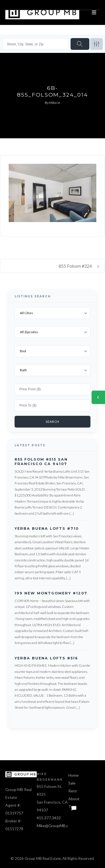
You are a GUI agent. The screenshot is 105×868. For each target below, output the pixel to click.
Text (73, 807)
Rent (73, 791)
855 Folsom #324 (79, 266)
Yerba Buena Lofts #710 (47, 528)
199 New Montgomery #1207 (51, 593)
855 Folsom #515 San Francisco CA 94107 (41, 462)
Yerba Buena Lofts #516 (46, 658)
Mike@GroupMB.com (55, 826)
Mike (53, 103)
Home (73, 775)
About (74, 799)
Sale (72, 783)
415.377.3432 (49, 818)
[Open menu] (94, 13)
